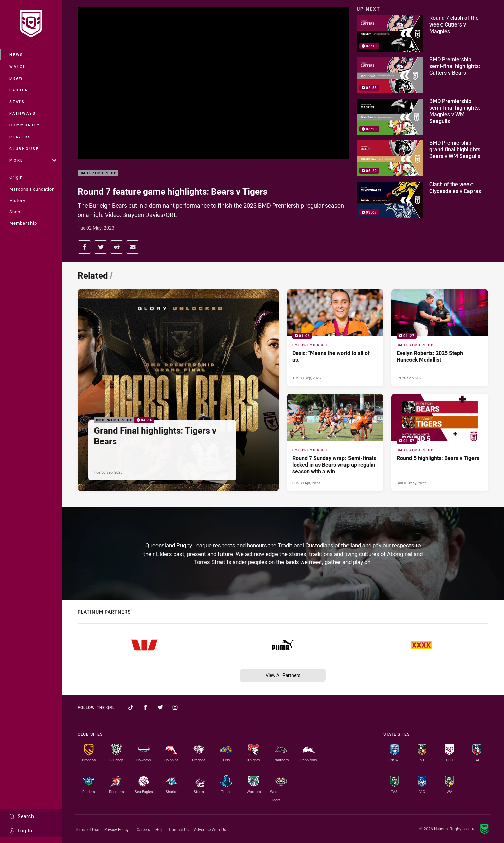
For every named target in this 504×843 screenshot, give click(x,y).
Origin (16, 177)
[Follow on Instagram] (175, 707)
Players (20, 137)
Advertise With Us (210, 829)
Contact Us (179, 829)
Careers (143, 829)
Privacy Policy (116, 829)
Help (160, 829)
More (33, 160)
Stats (17, 101)
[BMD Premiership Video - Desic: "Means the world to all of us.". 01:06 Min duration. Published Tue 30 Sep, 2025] (335, 338)
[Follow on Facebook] (145, 707)
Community (25, 125)
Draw (16, 78)
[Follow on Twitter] (160, 707)
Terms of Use (87, 829)
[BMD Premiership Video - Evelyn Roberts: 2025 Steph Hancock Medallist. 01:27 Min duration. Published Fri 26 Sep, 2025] (440, 338)
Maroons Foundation (32, 189)
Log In (21, 830)
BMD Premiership (98, 173)
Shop (15, 212)
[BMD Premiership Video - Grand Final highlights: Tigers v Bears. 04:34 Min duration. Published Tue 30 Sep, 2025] (178, 390)
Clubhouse (24, 148)
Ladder (19, 90)
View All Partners (283, 675)
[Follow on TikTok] (131, 707)
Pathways (23, 113)
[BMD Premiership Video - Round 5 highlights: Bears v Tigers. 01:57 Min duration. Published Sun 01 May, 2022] (440, 442)
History (17, 200)
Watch (18, 66)
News (16, 55)
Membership (23, 223)
